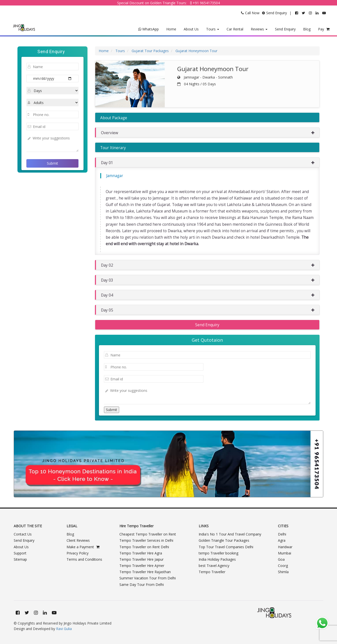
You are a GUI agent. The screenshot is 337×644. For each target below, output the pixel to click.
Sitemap (20, 559)
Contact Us (23, 534)
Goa (281, 559)
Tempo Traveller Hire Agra (141, 553)
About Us (191, 29)
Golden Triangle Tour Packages (224, 540)
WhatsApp (149, 29)
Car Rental (235, 29)
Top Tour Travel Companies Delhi (226, 547)
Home (171, 29)
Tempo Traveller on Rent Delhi (144, 547)
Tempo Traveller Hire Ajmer (142, 566)
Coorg (283, 566)
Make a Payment (83, 547)
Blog (307, 29)
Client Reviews (78, 540)
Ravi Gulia (64, 629)
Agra (282, 540)
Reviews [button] (259, 29)
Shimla (283, 572)
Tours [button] (213, 29)
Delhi (282, 534)
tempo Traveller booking (218, 553)
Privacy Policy (78, 553)
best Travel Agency (214, 566)
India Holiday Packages (217, 559)
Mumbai (285, 553)
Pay (324, 29)
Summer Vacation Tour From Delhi (148, 578)
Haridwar (285, 547)
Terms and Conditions (84, 559)
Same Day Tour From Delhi (142, 585)
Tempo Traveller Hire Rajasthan (145, 572)
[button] (207, 132)
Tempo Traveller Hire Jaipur (141, 559)
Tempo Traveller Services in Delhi (146, 540)
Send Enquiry (285, 29)
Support (20, 553)
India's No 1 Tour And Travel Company (230, 534)
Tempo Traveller (212, 572)
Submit (52, 163)
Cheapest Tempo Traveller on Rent (148, 534)
